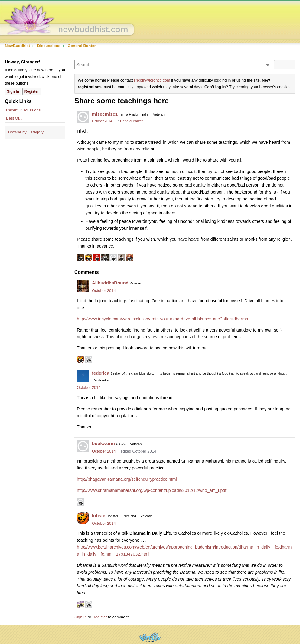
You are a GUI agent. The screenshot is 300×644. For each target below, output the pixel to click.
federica (101, 373)
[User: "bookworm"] (83, 446)
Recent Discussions (23, 110)
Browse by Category (26, 132)
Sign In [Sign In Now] (13, 91)
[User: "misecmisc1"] (83, 117)
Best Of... (14, 118)
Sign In (80, 617)
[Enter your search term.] (173, 65)
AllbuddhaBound (110, 283)
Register (99, 617)
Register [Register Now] (32, 91)
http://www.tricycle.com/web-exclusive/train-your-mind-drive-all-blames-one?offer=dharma (163, 319)
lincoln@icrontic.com (152, 80)
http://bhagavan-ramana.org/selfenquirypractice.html (127, 479)
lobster (99, 516)
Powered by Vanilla (150, 637)
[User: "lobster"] (83, 518)
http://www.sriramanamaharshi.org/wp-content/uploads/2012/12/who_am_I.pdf (152, 490)
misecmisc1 (105, 114)
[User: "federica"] (83, 376)
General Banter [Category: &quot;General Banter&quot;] (131, 121)
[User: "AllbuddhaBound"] (83, 286)
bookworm (103, 443)
